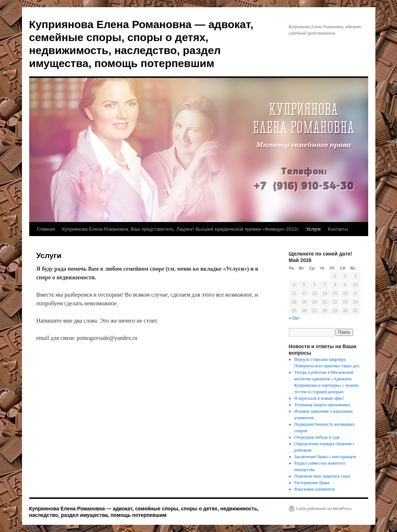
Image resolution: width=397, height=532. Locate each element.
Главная (46, 229)
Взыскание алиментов (314, 489)
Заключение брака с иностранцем (325, 457)
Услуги (313, 229)
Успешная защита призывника (322, 405)
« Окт (294, 318)
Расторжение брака (312, 483)
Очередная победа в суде (317, 437)
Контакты (338, 229)
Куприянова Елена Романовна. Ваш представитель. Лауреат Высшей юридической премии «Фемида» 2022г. (180, 229)
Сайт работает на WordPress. (324, 509)
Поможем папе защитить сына (322, 476)
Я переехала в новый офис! (319, 398)
